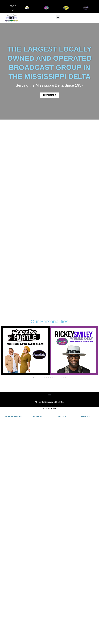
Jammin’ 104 (37, 416)
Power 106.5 (86, 416)
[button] (58, 17)
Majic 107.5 (62, 416)
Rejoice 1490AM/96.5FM (13, 416)
